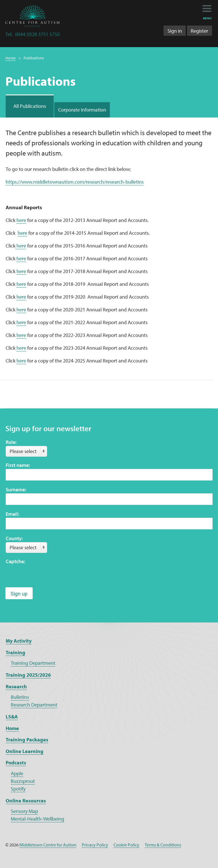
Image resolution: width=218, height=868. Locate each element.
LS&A (12, 717)
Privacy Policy (95, 845)
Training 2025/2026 (28, 675)
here (21, 220)
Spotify (18, 789)
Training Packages (27, 740)
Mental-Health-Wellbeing (37, 819)
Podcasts (16, 763)
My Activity (19, 641)
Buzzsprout (23, 781)
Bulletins (20, 697)
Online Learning (25, 751)
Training (15, 652)
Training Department (33, 663)
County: (14, 538)
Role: (11, 442)
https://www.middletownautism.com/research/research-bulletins (75, 182)
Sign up (19, 594)
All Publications (30, 106)
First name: (18, 465)
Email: (12, 514)
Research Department (34, 705)
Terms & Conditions (163, 845)
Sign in (175, 31)
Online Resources (26, 801)
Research (16, 686)
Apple (17, 773)
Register (199, 31)
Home (11, 58)
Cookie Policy (126, 845)
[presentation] (49, 576)
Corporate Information (82, 110)
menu (207, 18)
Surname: (16, 489)
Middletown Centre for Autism (48, 845)
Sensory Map (24, 811)
